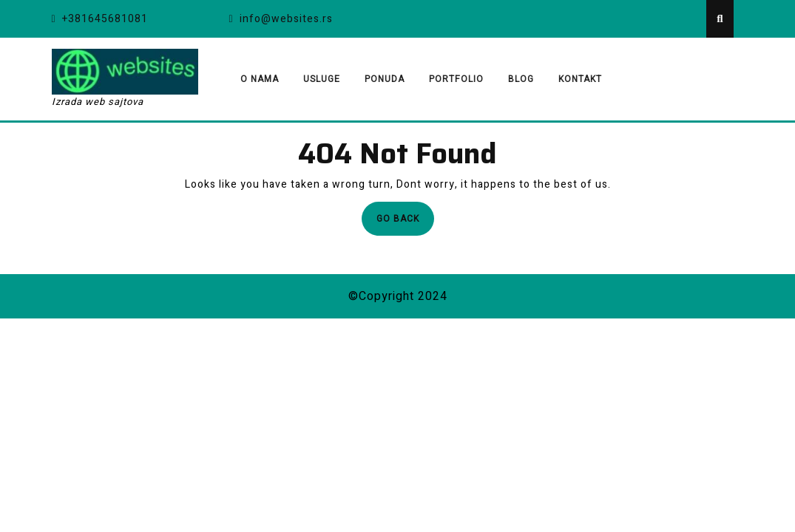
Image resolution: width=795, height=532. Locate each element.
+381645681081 (100, 19)
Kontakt (580, 79)
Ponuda (385, 79)
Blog (521, 79)
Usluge (322, 79)
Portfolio (456, 79)
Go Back (405, 223)
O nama (260, 79)
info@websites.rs (281, 19)
